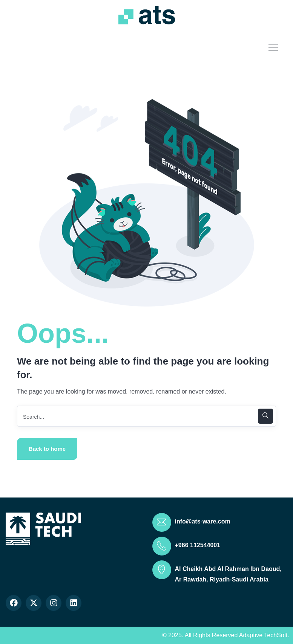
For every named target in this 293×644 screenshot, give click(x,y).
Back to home (47, 449)
